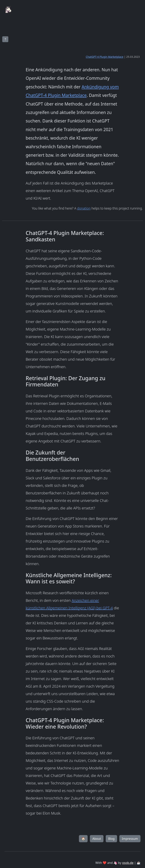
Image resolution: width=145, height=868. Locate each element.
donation (84, 208)
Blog (111, 839)
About (97, 839)
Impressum (130, 839)
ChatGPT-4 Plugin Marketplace (105, 57)
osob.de (128, 863)
